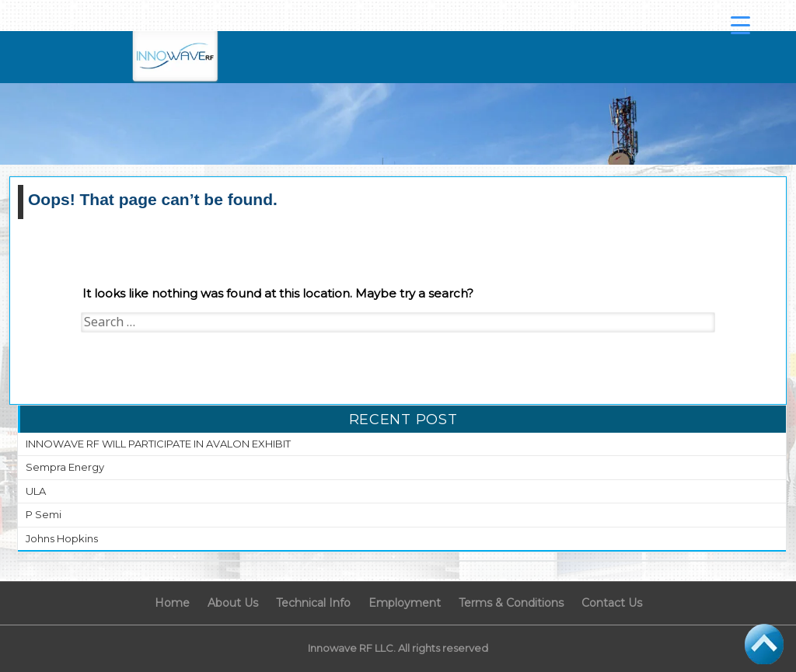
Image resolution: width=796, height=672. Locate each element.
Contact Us (612, 603)
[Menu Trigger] (741, 25)
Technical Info (313, 603)
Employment (405, 603)
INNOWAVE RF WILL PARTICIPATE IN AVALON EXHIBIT (158, 444)
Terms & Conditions (511, 603)
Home (172, 603)
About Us (233, 603)
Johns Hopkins (62, 538)
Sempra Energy (65, 467)
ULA (36, 491)
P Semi (44, 514)
